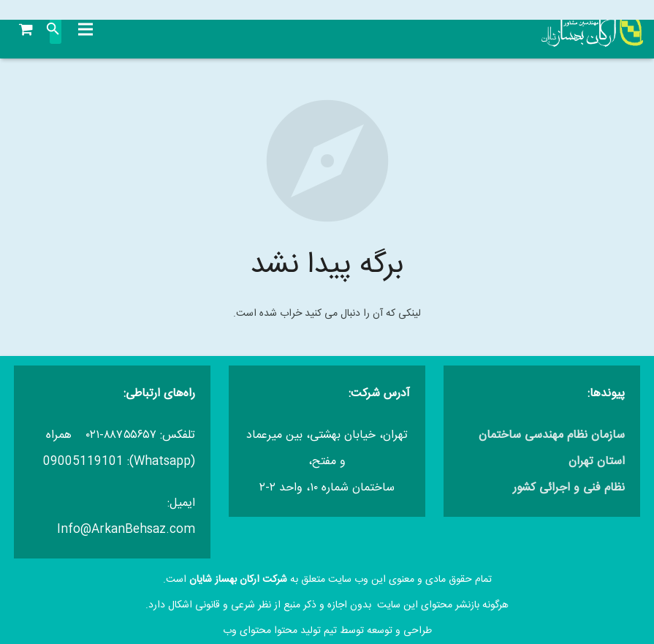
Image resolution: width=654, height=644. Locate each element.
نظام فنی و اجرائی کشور (569, 488)
